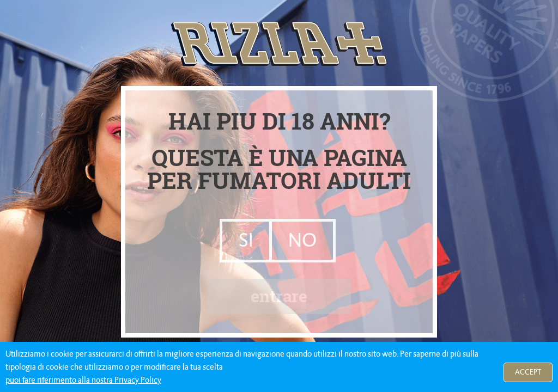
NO (302, 240)
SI (246, 240)
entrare (279, 295)
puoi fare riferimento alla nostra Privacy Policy (83, 380)
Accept (528, 372)
